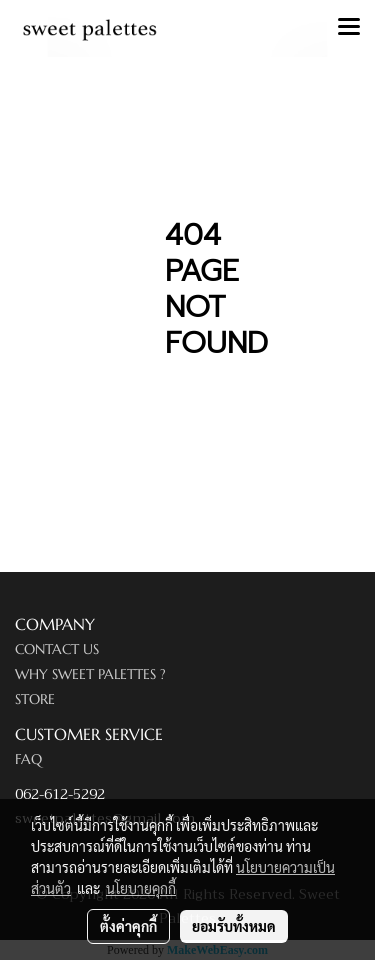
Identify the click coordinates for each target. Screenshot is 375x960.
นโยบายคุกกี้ (141, 888)
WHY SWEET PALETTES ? (90, 674)
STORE (35, 699)
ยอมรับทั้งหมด (234, 926)
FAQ (28, 759)
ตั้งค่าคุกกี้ (128, 926)
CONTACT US (57, 649)
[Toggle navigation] (349, 28)
